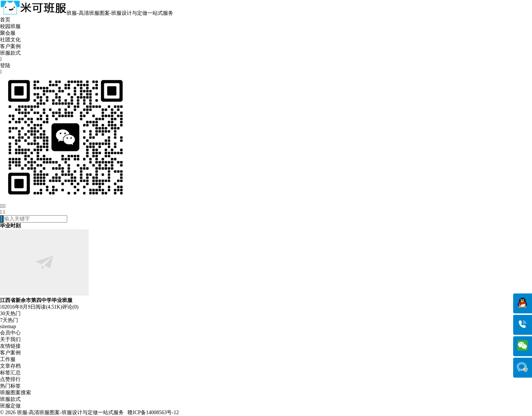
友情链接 (10, 346)
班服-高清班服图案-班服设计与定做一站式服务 (70, 412)
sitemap (8, 326)
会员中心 (10, 333)
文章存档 (10, 366)
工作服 (8, 359)
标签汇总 (10, 373)
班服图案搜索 (16, 393)
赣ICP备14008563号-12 (153, 412)
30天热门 (10, 314)
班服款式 (10, 53)
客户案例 (10, 46)
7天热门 (9, 320)
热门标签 (10, 386)
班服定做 (10, 406)
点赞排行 (10, 379)
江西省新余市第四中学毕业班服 (36, 300)
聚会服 (8, 33)
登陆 (5, 66)
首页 (5, 20)
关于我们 (10, 339)
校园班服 (10, 26)
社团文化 (10, 40)
